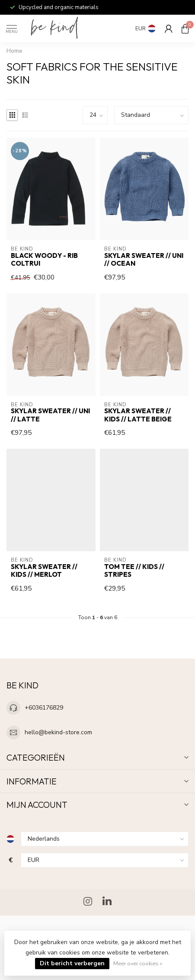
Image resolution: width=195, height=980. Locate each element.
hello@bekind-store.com (58, 732)
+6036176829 (44, 708)
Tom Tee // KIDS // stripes (134, 571)
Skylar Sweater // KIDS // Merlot (44, 571)
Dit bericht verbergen (72, 963)
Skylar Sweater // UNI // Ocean (144, 260)
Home (14, 51)
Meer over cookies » (138, 963)
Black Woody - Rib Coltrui (44, 260)
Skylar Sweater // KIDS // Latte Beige (138, 415)
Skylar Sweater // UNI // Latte (50, 415)
